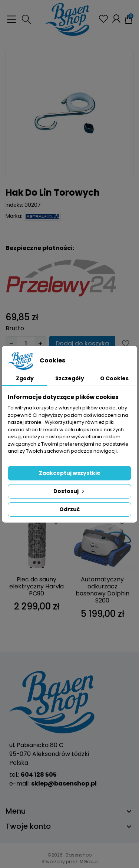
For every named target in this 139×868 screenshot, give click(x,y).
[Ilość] (26, 343)
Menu (16, 811)
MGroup (89, 862)
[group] (69, 114)
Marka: (14, 216)
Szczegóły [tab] (70, 378)
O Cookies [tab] (114, 378)
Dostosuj (69, 491)
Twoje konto (28, 826)
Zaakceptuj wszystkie (70, 473)
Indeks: (14, 205)
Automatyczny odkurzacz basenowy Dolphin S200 (102, 590)
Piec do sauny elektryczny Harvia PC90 (37, 586)
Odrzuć (69, 509)
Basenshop (79, 855)
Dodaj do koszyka (82, 343)
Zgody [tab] (25, 378)
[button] (26, 19)
